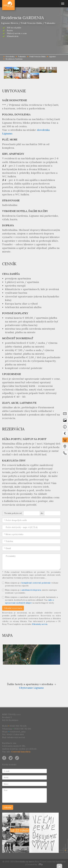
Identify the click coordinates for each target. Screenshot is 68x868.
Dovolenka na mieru (25, 862)
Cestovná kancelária (21, 752)
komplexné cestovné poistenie (36, 583)
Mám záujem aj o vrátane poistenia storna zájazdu (30, 584)
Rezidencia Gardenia (13, 59)
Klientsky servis (40, 624)
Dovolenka (9, 4)
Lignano (51, 56)
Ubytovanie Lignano (31, 688)
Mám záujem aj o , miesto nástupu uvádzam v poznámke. (29, 591)
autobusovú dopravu (31, 590)
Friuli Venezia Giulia (36, 56)
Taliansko (21, 56)
